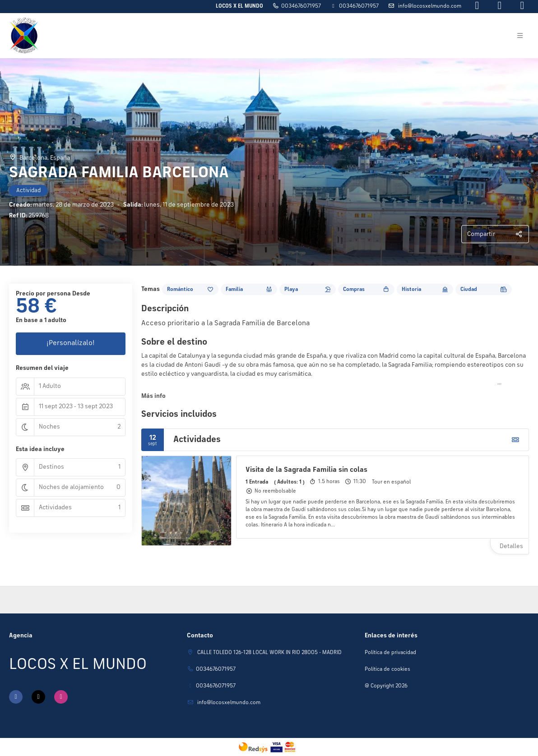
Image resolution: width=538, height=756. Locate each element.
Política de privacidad (390, 653)
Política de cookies (387, 669)
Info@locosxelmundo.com (429, 6)
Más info (153, 396)
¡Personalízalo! (71, 343)
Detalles (511, 546)
